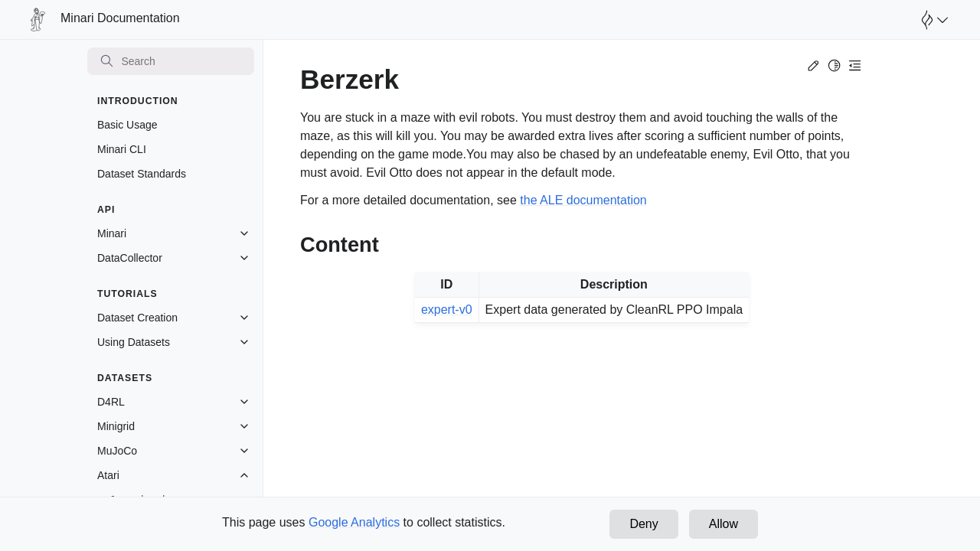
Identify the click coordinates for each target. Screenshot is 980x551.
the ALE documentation (583, 200)
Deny (644, 524)
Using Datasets (134, 342)
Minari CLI (122, 149)
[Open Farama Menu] (933, 20)
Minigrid (116, 426)
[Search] (171, 61)
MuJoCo (117, 451)
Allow (724, 524)
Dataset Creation (137, 318)
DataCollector (130, 258)
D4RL (111, 402)
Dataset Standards (142, 174)
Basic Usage (127, 125)
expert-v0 (447, 310)
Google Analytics (354, 522)
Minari (112, 233)
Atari (108, 475)
